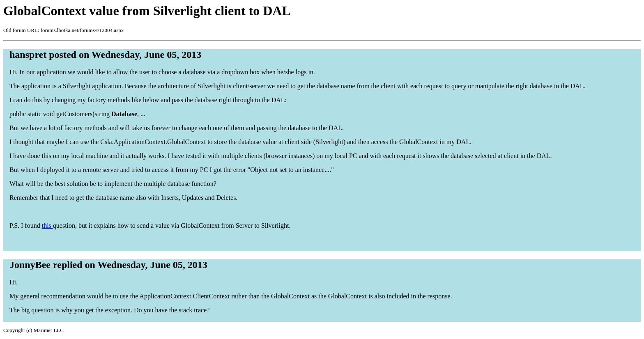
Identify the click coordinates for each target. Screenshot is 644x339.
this (47, 226)
